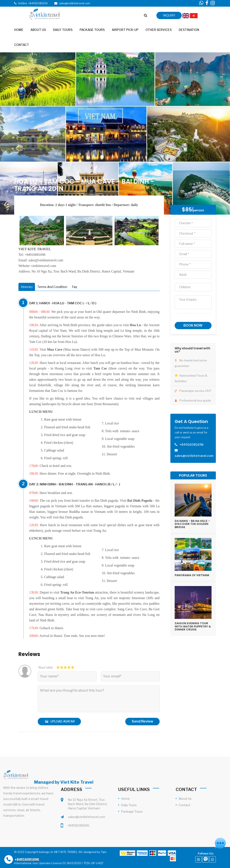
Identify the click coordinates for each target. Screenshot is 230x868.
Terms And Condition (52, 287)
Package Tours (132, 811)
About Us (185, 799)
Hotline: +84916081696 (33, 3)
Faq (74, 287)
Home (125, 799)
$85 (187, 210)
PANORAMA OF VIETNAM (192, 575)
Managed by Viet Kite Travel (64, 782)
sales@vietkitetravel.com (87, 817)
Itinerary (27, 287)
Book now (193, 325)
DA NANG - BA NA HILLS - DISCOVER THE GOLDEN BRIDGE (192, 524)
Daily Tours (129, 805)
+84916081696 (78, 825)
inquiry (169, 15)
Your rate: (45, 667)
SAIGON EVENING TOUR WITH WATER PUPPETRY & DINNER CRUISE (193, 626)
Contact (184, 805)
